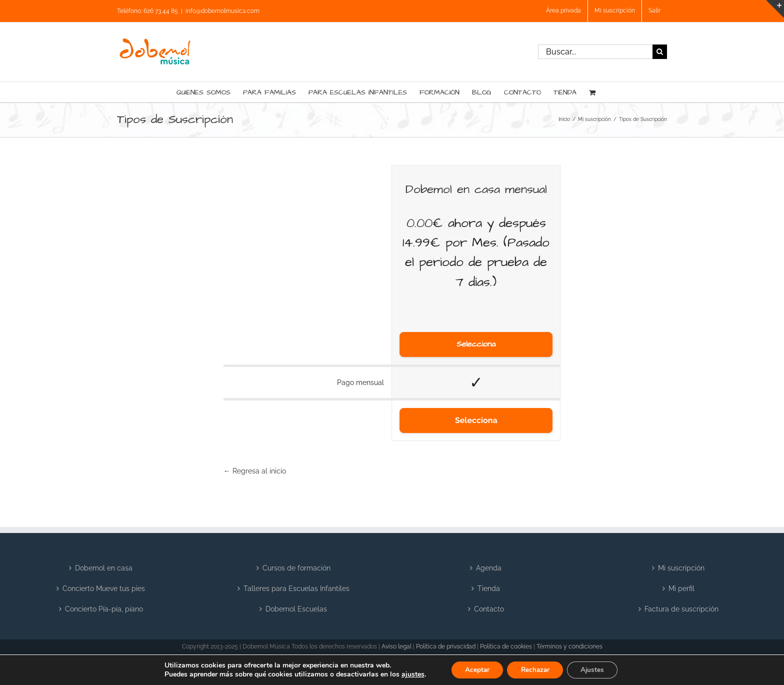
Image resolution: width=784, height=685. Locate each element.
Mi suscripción (681, 568)
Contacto (489, 609)
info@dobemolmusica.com (222, 11)
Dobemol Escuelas (296, 609)
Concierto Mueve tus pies (104, 588)
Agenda (489, 568)
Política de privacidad (446, 646)
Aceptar (473, 669)
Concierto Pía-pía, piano (104, 609)
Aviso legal (396, 646)
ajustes (407, 674)
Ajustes (596, 669)
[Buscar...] (595, 52)
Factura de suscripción (681, 609)
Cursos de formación (296, 568)
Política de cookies (506, 646)
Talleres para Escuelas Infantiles (296, 588)
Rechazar (535, 669)
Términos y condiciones (569, 646)
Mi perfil (681, 588)
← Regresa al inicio (255, 471)
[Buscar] (660, 52)
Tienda (489, 588)
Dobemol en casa (104, 568)
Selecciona (476, 344)
